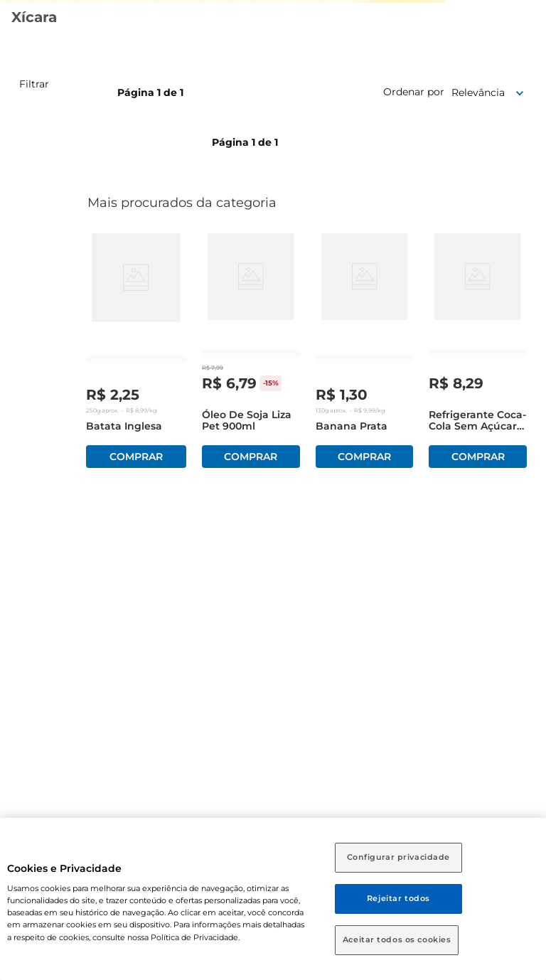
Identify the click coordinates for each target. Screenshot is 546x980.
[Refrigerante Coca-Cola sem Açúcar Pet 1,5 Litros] (478, 354)
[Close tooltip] (471, 923)
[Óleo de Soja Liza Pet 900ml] (251, 354)
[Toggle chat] (516, 950)
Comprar (136, 457)
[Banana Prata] (365, 354)
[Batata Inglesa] (136, 354)
